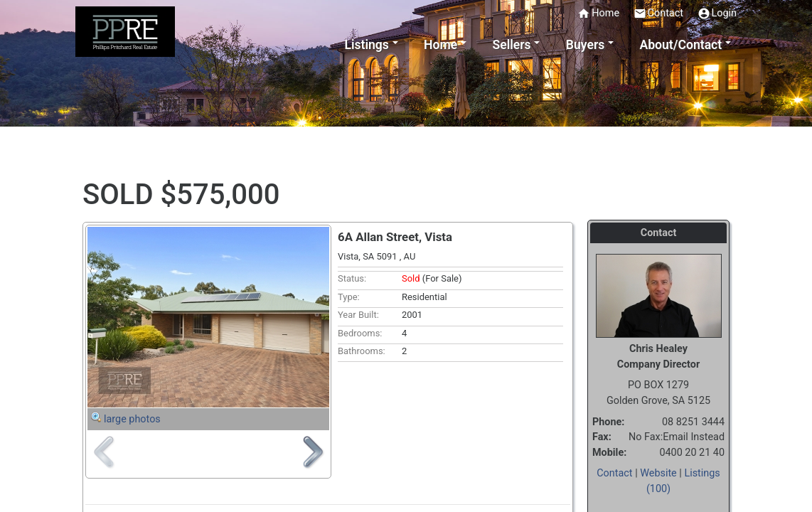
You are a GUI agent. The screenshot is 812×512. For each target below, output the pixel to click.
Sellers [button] (511, 45)
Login (717, 14)
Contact (658, 14)
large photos (132, 419)
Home (598, 14)
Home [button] (440, 45)
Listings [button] (367, 45)
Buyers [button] (585, 45)
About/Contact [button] (680, 45)
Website (658, 473)
